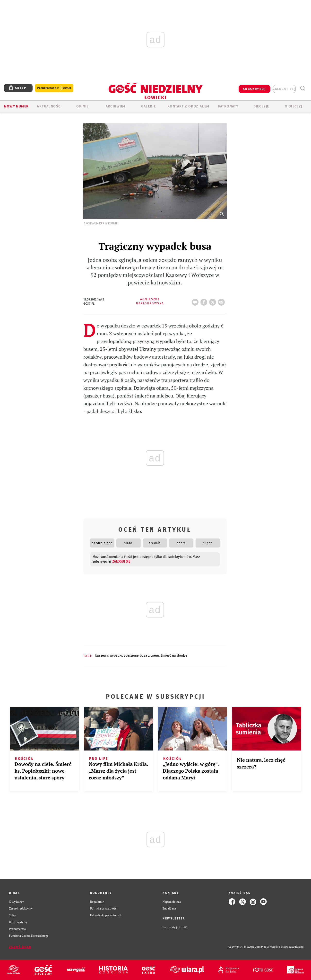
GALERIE (149, 106)
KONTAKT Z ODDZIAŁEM (188, 106)
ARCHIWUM (116, 106)
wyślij (222, 301)
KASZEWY (102, 656)
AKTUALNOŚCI (49, 106)
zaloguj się (284, 89)
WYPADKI (116, 656)
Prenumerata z (54, 88)
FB (205, 301)
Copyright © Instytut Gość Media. (249, 947)
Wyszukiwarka (303, 88)
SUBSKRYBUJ (254, 89)
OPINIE (82, 106)
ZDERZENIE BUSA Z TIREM (141, 656)
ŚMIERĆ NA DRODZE (174, 656)
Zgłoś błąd (20, 947)
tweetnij (214, 301)
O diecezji (294, 106)
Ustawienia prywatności (106, 915)
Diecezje (261, 106)
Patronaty (228, 106)
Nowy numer (16, 106)
